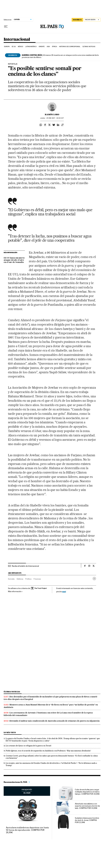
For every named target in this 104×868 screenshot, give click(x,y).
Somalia (11, 579)
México (21, 47)
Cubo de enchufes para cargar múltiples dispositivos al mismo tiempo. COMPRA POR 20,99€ (87, 792)
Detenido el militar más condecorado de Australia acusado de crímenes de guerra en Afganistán (55, 721)
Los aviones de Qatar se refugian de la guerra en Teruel (28, 746)
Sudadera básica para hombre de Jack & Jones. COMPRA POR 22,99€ (87, 820)
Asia (48, 47)
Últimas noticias (89, 47)
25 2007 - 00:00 (55, 118)
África (55, 47)
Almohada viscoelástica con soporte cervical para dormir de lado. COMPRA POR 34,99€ (87, 806)
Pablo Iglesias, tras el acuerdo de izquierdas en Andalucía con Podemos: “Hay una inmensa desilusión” (48, 751)
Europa (7, 47)
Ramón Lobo (52, 115)
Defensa (20, 579)
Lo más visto (10, 732)
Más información (15, 591)
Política (28, 579)
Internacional (17, 39)
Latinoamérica (31, 47)
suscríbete (77, 20)
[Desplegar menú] (6, 27)
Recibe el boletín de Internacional (25, 566)
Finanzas (37, 579)
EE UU (14, 47)
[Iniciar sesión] (92, 20)
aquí (64, 591)
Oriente (42, 47)
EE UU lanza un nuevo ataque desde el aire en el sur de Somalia (14, 260)
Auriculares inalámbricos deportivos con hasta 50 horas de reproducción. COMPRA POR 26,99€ (27, 830)
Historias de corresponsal (70, 47)
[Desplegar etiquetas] (94, 579)
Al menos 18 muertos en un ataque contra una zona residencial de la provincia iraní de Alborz (60, 56)
